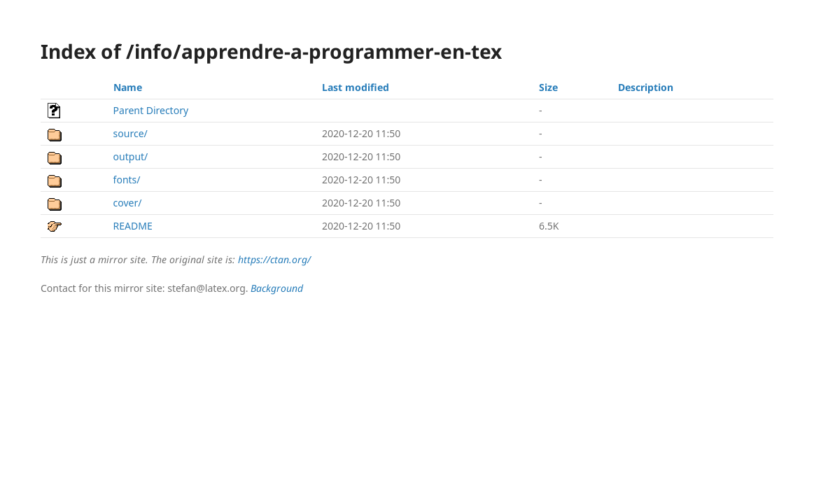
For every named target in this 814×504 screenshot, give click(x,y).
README (133, 226)
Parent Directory (151, 110)
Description (646, 87)
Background (277, 288)
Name (128, 87)
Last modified (356, 87)
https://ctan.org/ (274, 259)
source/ (131, 133)
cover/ (128, 203)
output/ (131, 156)
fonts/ (127, 180)
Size (548, 87)
